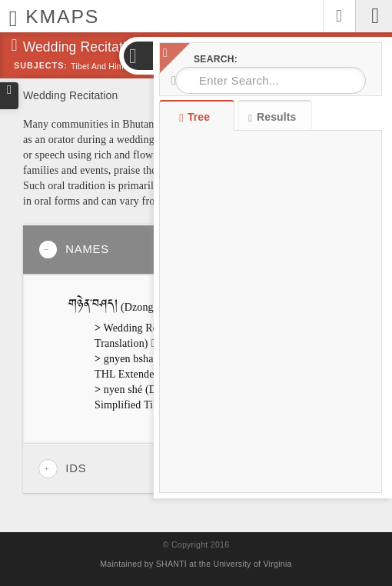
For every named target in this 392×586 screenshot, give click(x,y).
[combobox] (271, 80)
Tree (196, 117)
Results (272, 117)
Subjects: (41, 65)
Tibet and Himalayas (110, 66)
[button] (138, 56)
